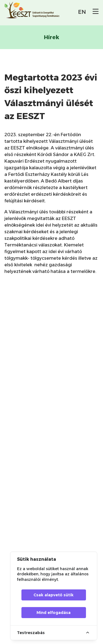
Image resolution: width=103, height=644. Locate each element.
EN (82, 12)
